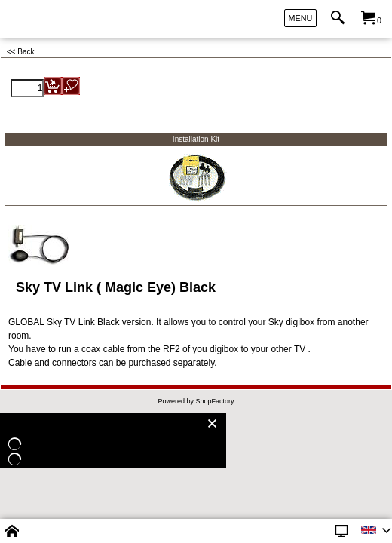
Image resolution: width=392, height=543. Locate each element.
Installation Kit (196, 139)
